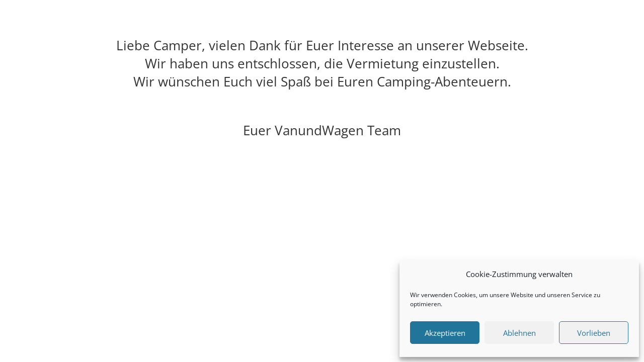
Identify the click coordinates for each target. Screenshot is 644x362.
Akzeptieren (445, 333)
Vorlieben (594, 333)
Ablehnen (519, 333)
